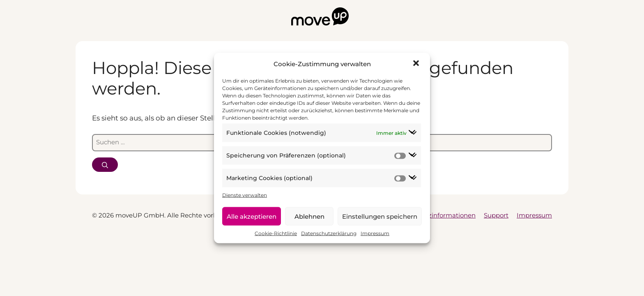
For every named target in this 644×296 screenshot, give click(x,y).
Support (496, 215)
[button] (417, 64)
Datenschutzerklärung (329, 233)
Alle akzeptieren (252, 216)
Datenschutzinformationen (434, 215)
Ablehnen (309, 216)
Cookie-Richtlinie (276, 233)
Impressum (375, 233)
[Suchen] (105, 165)
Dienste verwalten (245, 195)
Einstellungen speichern (380, 216)
